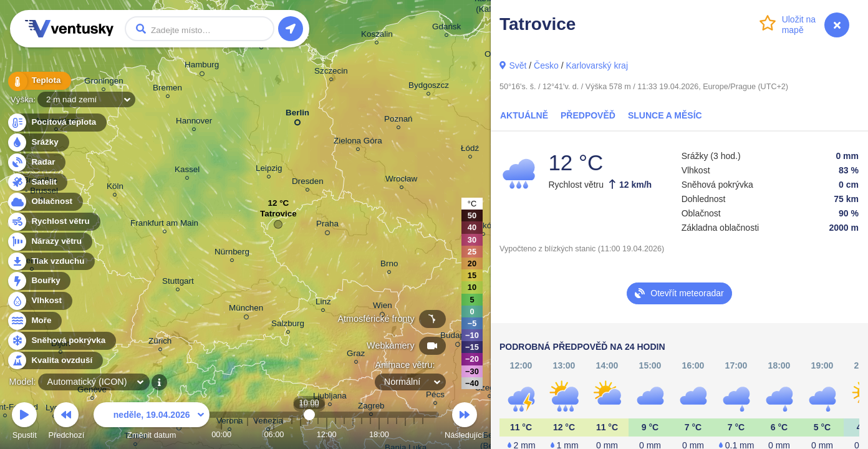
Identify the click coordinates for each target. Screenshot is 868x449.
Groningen (104, 83)
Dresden (308, 183)
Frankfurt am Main (164, 225)
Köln (115, 188)
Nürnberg (232, 253)
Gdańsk (446, 28)
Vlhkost (39, 301)
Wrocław (401, 181)
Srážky (38, 142)
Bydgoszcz (429, 87)
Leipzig (269, 170)
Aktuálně (524, 115)
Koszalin (377, 36)
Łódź (470, 150)
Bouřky (39, 281)
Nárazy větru (49, 242)
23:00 (423, 434)
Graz (356, 355)
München (246, 310)
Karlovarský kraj (597, 65)
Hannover (194, 123)
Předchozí (67, 422)
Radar (36, 162)
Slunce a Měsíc (665, 115)
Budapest (458, 337)
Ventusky (67, 29)
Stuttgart (178, 283)
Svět (518, 65)
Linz (323, 303)
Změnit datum (152, 422)
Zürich (160, 343)
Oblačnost (45, 202)
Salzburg (288, 325)
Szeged (489, 389)
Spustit (24, 422)
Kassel (187, 171)
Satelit (37, 182)
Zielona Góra (358, 142)
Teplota (39, 81)
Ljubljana (330, 398)
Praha (327, 226)
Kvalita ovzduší (55, 361)
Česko (546, 65)
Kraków (484, 227)
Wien (383, 307)
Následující (464, 422)
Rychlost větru (53, 222)
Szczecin (331, 73)
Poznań (398, 121)
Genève (92, 391)
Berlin (297, 115)
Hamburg (202, 67)
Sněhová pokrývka (61, 341)
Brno (389, 265)
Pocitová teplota (56, 123)
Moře (34, 321)
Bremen (167, 89)
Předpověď (588, 115)
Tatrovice (278, 217)
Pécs (435, 396)
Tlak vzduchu (51, 262)
